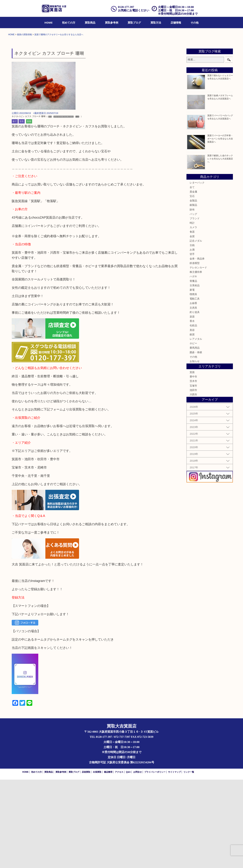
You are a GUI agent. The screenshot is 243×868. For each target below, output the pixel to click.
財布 (192, 298)
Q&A (128, 860)
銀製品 (193, 293)
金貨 (192, 325)
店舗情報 (176, 22)
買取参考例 (112, 22)
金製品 (193, 289)
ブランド (195, 307)
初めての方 (69, 22)
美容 (192, 418)
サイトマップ (174, 860)
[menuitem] (49, 22)
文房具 (193, 396)
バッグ (193, 302)
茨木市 (193, 469)
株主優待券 (196, 360)
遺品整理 (108, 860)
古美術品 (195, 374)
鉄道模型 (195, 351)
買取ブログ (134, 22)
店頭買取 (86, 860)
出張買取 (97, 860)
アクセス (119, 860)
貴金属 (193, 280)
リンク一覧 (189, 860)
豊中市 (193, 465)
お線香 (193, 391)
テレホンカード (198, 356)
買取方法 (156, 22)
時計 (192, 311)
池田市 (193, 478)
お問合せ (138, 860)
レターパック (197, 271)
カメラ (193, 316)
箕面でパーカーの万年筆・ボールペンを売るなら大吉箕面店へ (220, 227)
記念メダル (196, 329)
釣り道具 (195, 401)
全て (15, 210)
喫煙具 (193, 383)
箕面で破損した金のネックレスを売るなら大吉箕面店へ (220, 247)
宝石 (22, 210)
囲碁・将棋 (196, 441)
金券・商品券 (197, 347)
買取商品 (90, 22)
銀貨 (192, 423)
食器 (192, 320)
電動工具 (195, 387)
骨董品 (193, 369)
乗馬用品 (195, 436)
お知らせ (195, 450)
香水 (192, 409)
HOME (49, 22)
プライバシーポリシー (155, 860)
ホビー (193, 432)
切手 (192, 342)
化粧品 (193, 414)
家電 (192, 378)
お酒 (192, 338)
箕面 (29, 210)
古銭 (192, 334)
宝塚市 (193, 474)
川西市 (193, 483)
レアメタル (196, 427)
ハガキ (193, 365)
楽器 (192, 405)
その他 (195, 22)
